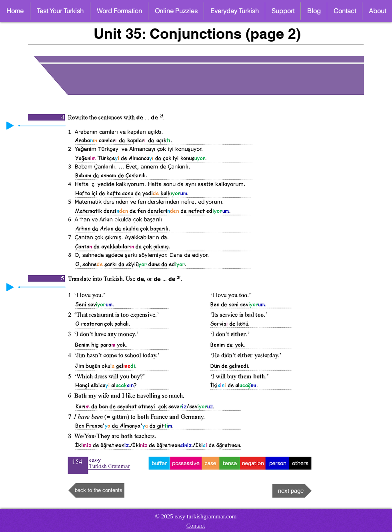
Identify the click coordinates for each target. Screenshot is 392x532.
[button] (176, 11)
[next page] (292, 491)
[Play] (10, 126)
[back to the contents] (96, 490)
